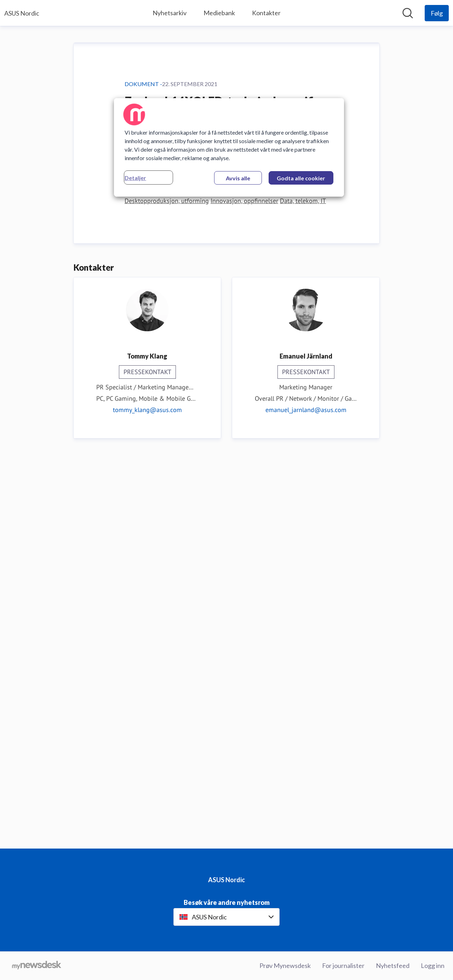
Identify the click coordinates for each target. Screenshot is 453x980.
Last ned (142, 539)
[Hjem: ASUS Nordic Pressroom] (22, 13)
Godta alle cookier (301, 178)
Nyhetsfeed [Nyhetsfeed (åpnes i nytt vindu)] (393, 965)
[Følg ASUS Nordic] (437, 13)
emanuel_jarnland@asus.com (306, 797)
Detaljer (135, 178)
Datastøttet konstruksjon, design (283, 577)
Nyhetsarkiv (170, 13)
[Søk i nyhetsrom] (408, 13)
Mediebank (219, 13)
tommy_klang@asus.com (147, 797)
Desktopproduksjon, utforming (167, 588)
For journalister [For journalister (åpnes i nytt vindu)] (343, 965)
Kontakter (266, 13)
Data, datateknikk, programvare (167, 577)
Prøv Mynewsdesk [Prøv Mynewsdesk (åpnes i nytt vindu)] (285, 965)
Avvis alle (238, 178)
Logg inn (433, 965)
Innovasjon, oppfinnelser (244, 588)
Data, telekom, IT (303, 588)
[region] (229, 147)
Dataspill (224, 577)
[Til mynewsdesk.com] (37, 966)
